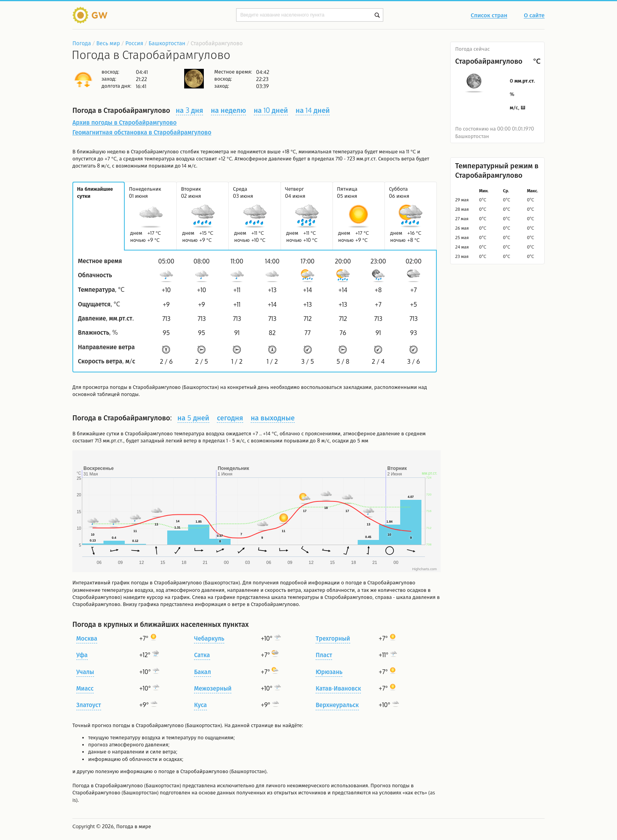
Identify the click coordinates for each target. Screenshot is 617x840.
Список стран (489, 16)
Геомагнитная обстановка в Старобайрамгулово (142, 132)
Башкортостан (167, 43)
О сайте (534, 16)
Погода (82, 43)
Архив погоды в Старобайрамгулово (125, 122)
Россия (134, 43)
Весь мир (108, 43)
